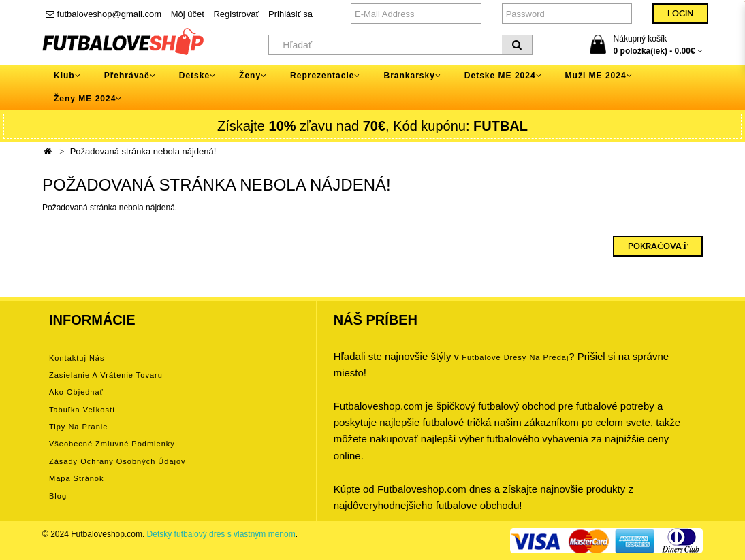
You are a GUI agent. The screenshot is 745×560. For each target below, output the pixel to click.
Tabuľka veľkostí (82, 410)
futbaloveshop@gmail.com (104, 14)
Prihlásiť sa (290, 14)
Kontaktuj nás (77, 358)
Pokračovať (658, 246)
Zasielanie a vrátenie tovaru (106, 375)
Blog (58, 496)
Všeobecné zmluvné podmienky (112, 444)
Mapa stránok (76, 478)
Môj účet (188, 14)
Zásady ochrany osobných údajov (117, 461)
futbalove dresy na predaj (515, 357)
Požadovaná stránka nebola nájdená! (143, 151)
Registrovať (236, 14)
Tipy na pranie (78, 427)
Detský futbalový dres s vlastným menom (221, 534)
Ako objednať (76, 392)
